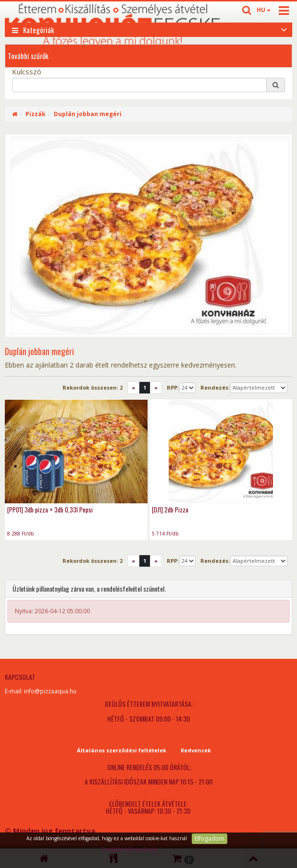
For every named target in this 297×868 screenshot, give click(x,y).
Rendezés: (215, 387)
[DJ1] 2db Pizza (170, 510)
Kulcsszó (27, 71)
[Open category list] (284, 29)
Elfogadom (210, 838)
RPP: (173, 387)
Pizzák (36, 114)
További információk (129, 850)
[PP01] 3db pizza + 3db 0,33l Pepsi (50, 510)
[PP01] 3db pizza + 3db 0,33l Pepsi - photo (76, 451)
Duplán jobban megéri (88, 114)
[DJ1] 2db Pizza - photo (221, 451)
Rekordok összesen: (93, 387)
